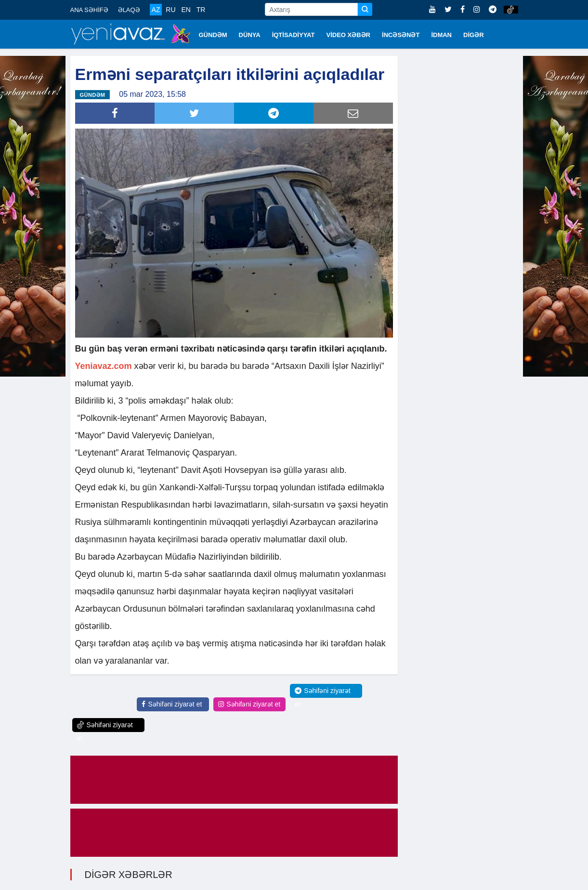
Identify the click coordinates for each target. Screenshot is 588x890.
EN (186, 10)
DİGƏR (474, 35)
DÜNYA (250, 35)
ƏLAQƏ (129, 10)
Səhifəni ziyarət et (172, 704)
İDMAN (441, 35)
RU (170, 10)
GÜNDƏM (213, 35)
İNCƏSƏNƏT (401, 35)
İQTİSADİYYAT (294, 35)
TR (201, 10)
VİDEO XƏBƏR (349, 35)
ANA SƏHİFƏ (89, 10)
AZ (156, 10)
